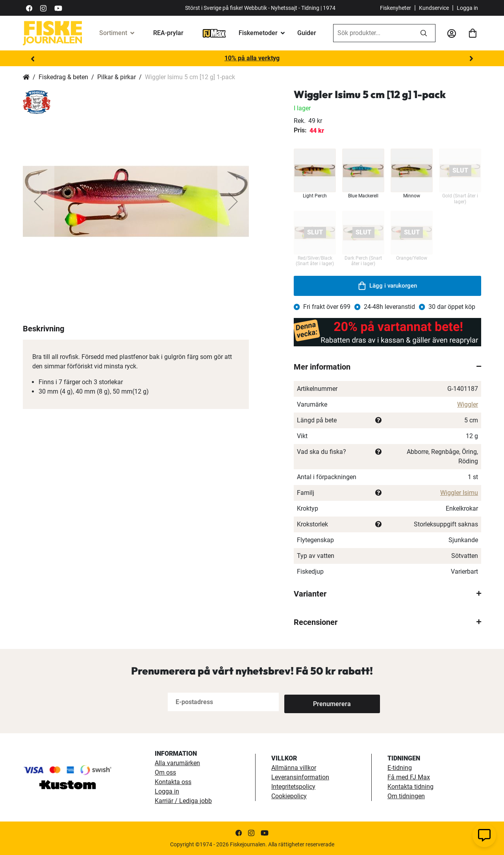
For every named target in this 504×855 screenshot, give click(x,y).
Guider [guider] (307, 33)
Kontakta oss (173, 782)
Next (471, 59)
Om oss (165, 772)
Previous (33, 59)
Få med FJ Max (409, 777)
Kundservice (434, 8)
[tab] (387, 367)
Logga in (467, 8)
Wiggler (468, 404)
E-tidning (400, 768)
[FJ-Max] (214, 33)
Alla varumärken (177, 763)
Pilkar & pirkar (117, 77)
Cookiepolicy (289, 796)
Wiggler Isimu (459, 493)
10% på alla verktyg (252, 58)
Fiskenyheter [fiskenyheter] (396, 8)
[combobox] (373, 33)
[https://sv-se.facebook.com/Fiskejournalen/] (29, 8)
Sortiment (113, 33)
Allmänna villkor (294, 768)
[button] (39, 201)
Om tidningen (406, 796)
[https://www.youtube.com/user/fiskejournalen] (58, 8)
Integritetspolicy (293, 787)
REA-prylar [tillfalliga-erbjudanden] (168, 33)
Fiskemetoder (258, 33)
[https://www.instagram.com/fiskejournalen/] (43, 8)
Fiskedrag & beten (63, 77)
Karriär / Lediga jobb (183, 801)
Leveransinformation (300, 777)
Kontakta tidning (410, 787)
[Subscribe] (310, 702)
